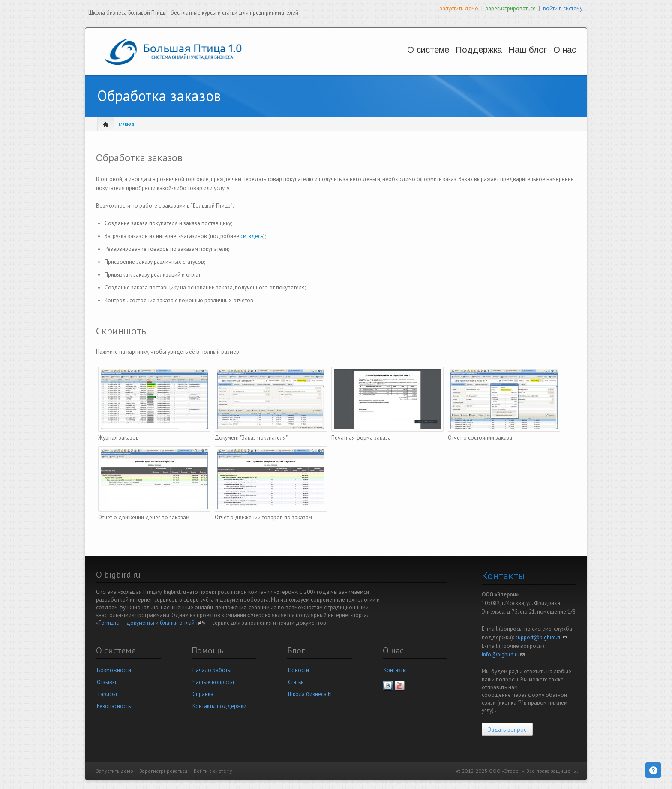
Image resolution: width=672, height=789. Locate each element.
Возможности (114, 670)
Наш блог (507, 50)
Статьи (296, 682)
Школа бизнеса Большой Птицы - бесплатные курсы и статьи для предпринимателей (193, 13)
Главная (126, 124)
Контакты (395, 670)
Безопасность (114, 706)
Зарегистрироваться (163, 771)
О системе (394, 50)
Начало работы (212, 670)
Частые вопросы (213, 682)
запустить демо (459, 8)
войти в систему (563, 8)
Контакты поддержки (219, 706)
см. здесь (252, 236)
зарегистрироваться (511, 8)
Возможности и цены (398, 58)
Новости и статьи (509, 58)
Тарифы (107, 694)
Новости (298, 670)
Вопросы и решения (456, 58)
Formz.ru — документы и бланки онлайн (151, 623)
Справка (203, 694)
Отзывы (106, 682)
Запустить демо (115, 771)
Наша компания (556, 58)
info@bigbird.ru (503, 655)
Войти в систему (213, 771)
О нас (553, 50)
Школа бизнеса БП (311, 694)
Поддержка (454, 50)
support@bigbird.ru (541, 637)
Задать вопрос (507, 729)
